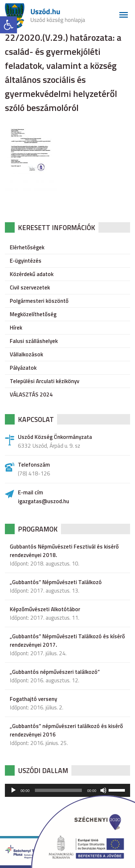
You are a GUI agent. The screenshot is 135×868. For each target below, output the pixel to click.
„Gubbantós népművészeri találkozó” (55, 672)
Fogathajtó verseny (33, 699)
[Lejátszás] (13, 790)
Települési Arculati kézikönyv (45, 381)
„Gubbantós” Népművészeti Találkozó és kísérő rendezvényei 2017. (67, 641)
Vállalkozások (26, 354)
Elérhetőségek (27, 247)
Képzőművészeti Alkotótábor (45, 609)
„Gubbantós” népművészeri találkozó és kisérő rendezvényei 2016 (66, 730)
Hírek (16, 328)
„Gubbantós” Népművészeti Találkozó (56, 582)
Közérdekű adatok (32, 274)
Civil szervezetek (30, 287)
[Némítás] (103, 790)
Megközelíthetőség (33, 314)
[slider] (59, 790)
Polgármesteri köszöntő (39, 301)
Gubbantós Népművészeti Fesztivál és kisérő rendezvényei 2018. (64, 551)
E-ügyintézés (26, 261)
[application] (67, 790)
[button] (8, 25)
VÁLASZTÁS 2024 (31, 395)
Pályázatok (23, 368)
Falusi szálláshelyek (34, 341)
